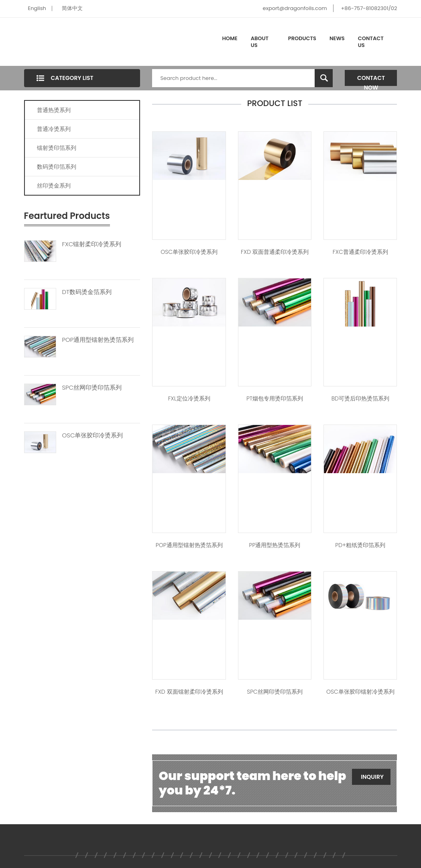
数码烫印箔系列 (57, 167)
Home (230, 38)
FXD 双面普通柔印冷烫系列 (275, 252)
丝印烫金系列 (54, 186)
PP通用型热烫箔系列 (275, 545)
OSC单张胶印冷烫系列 (93, 435)
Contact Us (371, 42)
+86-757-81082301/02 (369, 8)
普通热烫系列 (54, 110)
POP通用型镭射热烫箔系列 (98, 340)
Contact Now (371, 80)
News (337, 38)
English (37, 8)
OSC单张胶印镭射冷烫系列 (360, 692)
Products (302, 38)
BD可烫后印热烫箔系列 (360, 398)
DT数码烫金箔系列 (87, 292)
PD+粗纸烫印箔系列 (360, 545)
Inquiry (372, 777)
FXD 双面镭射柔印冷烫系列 (189, 692)
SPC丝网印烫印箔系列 (92, 388)
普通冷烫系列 (54, 129)
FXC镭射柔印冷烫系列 (92, 244)
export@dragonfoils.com (295, 8)
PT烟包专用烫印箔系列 (275, 398)
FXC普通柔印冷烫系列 (360, 252)
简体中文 (72, 8)
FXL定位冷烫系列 (189, 398)
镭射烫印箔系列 (57, 148)
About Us (260, 42)
